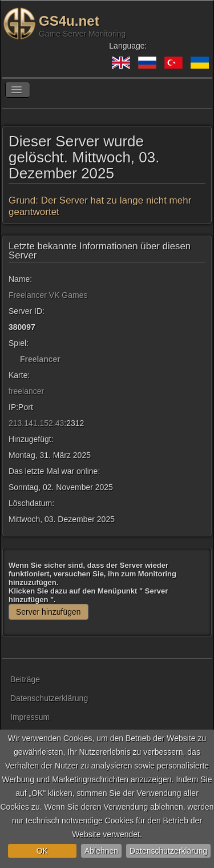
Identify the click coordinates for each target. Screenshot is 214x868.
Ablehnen (101, 851)
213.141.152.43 (36, 423)
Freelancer (40, 359)
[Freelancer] (13, 359)
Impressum (30, 717)
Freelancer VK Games (48, 295)
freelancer (26, 391)
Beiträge (25, 679)
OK (42, 851)
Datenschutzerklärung (168, 851)
